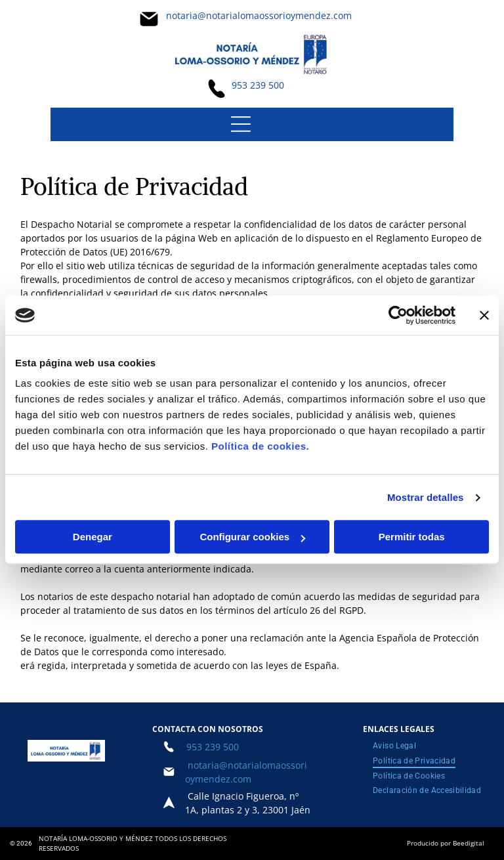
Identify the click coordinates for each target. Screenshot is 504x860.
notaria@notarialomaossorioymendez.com (259, 15)
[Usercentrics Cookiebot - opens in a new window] (398, 315)
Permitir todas (412, 537)
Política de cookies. (260, 447)
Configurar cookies (252, 537)
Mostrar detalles (426, 497)
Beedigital (469, 843)
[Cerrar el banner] (484, 315)
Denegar (93, 537)
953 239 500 (258, 85)
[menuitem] (394, 746)
